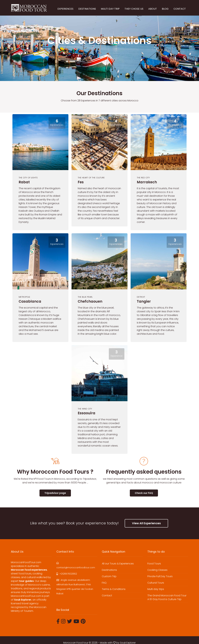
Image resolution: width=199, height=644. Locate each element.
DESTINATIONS (87, 9)
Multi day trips (156, 589)
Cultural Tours (156, 583)
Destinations (109, 570)
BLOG (165, 9)
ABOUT (153, 9)
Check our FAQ (144, 493)
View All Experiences (146, 523)
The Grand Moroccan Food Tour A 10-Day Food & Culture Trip (167, 597)
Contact (107, 595)
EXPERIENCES (65, 9)
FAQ (104, 583)
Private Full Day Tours (160, 576)
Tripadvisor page (55, 493)
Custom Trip (109, 576)
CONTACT (180, 9)
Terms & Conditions (114, 589)
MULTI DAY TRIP (110, 9)
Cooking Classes (157, 570)
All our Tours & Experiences (118, 564)
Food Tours (154, 564)
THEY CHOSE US (134, 9)
